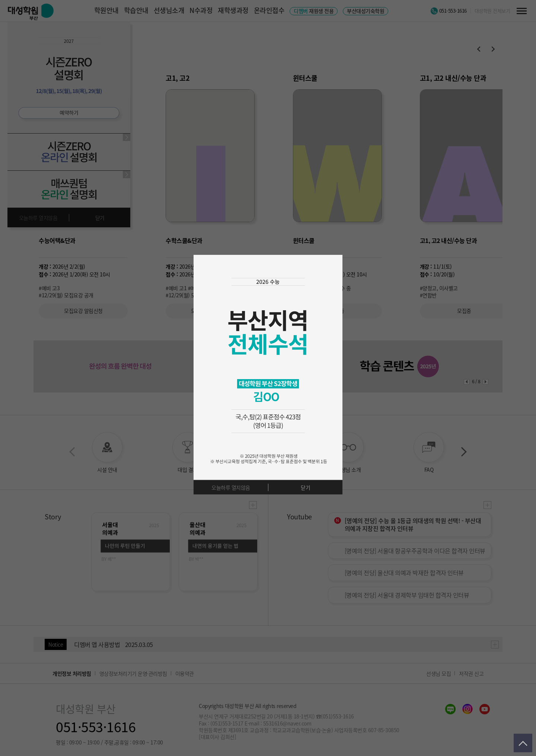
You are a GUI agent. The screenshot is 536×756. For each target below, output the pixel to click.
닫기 (305, 487)
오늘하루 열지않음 (231, 487)
